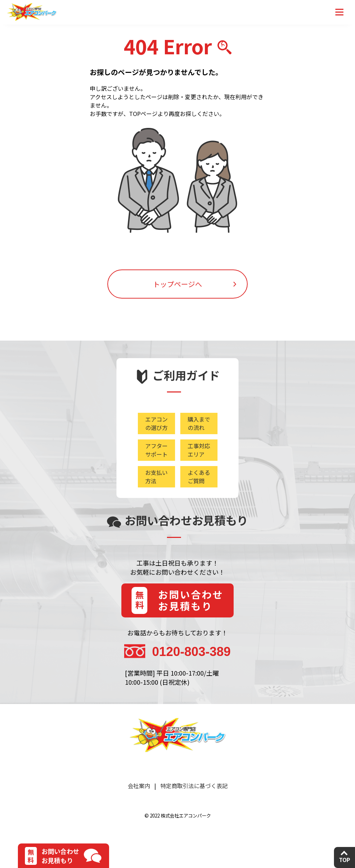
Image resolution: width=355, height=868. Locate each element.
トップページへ (177, 284)
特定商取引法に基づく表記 (194, 786)
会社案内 (139, 786)
